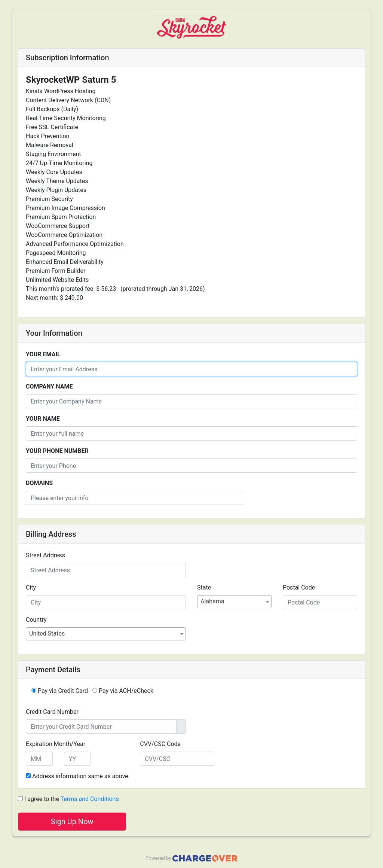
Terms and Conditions (90, 799)
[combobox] (234, 602)
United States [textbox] (47, 634)
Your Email (43, 354)
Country (36, 620)
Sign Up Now (72, 822)
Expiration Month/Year (56, 744)
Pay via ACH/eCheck (123, 691)
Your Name (43, 419)
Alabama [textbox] (212, 601)
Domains (39, 483)
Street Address (45, 555)
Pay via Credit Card (60, 691)
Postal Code (299, 587)
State (204, 587)
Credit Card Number (52, 712)
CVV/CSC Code (160, 744)
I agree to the (68, 799)
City (31, 587)
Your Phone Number (57, 451)
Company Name (49, 386)
